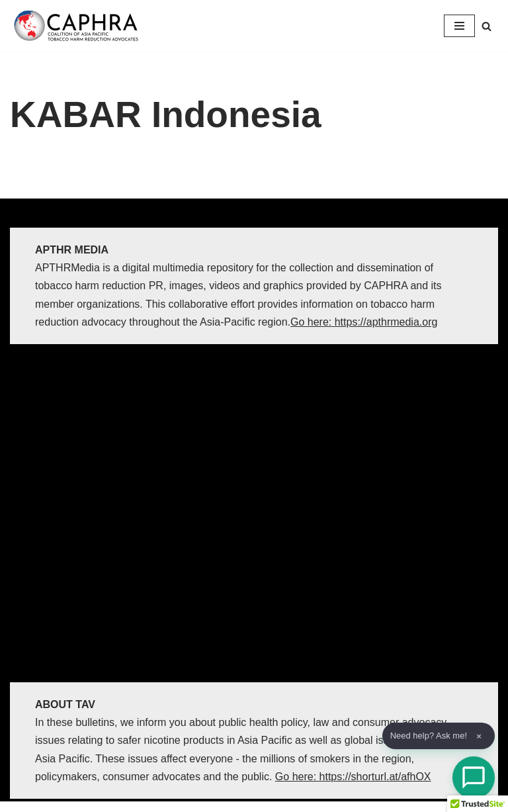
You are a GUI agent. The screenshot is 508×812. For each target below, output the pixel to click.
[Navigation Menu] (459, 26)
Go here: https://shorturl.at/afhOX (353, 777)
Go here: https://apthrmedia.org (364, 322)
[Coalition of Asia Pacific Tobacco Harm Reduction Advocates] (79, 26)
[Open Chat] (474, 778)
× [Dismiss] (479, 736)
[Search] (487, 26)
